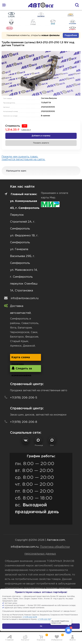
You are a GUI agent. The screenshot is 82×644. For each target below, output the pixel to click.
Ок (41, 626)
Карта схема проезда (21, 358)
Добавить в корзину (41, 136)
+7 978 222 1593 (45, 619)
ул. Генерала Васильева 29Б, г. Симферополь (22, 256)
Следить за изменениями (22, 369)
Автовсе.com (56, 540)
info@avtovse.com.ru (25, 298)
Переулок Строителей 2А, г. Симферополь (23, 222)
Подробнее (71, 35)
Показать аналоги (41, 143)
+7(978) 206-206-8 (24, 422)
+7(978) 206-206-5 (24, 398)
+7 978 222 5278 (30, 617)
